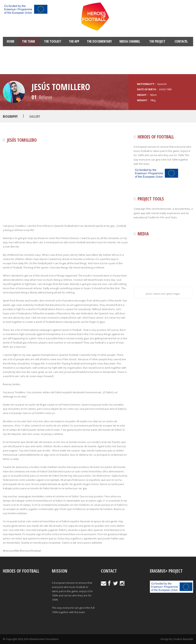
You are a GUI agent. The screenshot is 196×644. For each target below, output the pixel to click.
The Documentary (99, 41)
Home (11, 41)
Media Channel (130, 41)
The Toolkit (53, 41)
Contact (181, 41)
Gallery (35, 116)
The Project (157, 41)
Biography (10, 116)
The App (74, 41)
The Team (28, 41)
